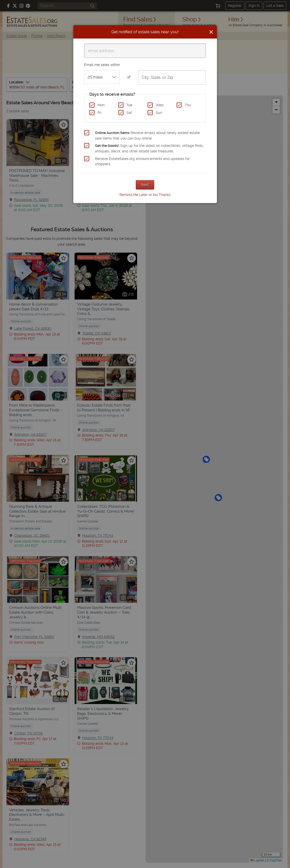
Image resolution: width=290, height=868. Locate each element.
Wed (160, 105)
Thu (188, 105)
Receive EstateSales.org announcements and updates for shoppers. (142, 161)
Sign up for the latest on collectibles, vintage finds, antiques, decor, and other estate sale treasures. (149, 148)
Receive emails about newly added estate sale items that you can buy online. (147, 136)
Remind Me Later (134, 195)
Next (145, 185)
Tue (129, 105)
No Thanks (162, 195)
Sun (159, 113)
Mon (101, 105)
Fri (99, 113)
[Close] (211, 32)
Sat (129, 113)
